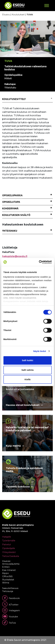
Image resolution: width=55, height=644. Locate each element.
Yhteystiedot (9, 552)
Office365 (7, 576)
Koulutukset (18, 15)
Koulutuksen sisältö (16, 215)
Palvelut (7, 545)
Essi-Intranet (9, 570)
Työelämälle (9, 541)
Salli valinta (27, 370)
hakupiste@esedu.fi (15, 256)
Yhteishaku (10, 231)
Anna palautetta (11, 564)
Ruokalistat (8, 580)
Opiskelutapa (11, 202)
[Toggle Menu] (47, 5)
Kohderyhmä (10, 208)
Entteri (6, 567)
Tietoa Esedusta (11, 556)
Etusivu (6, 15)
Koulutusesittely (14, 99)
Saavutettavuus (10, 588)
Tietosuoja (8, 591)
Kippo (5, 573)
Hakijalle (7, 537)
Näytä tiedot (40, 351)
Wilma (6, 583)
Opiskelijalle (9, 548)
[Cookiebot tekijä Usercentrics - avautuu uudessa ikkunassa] (39, 262)
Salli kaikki (27, 360)
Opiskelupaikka (12, 195)
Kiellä (27, 379)
